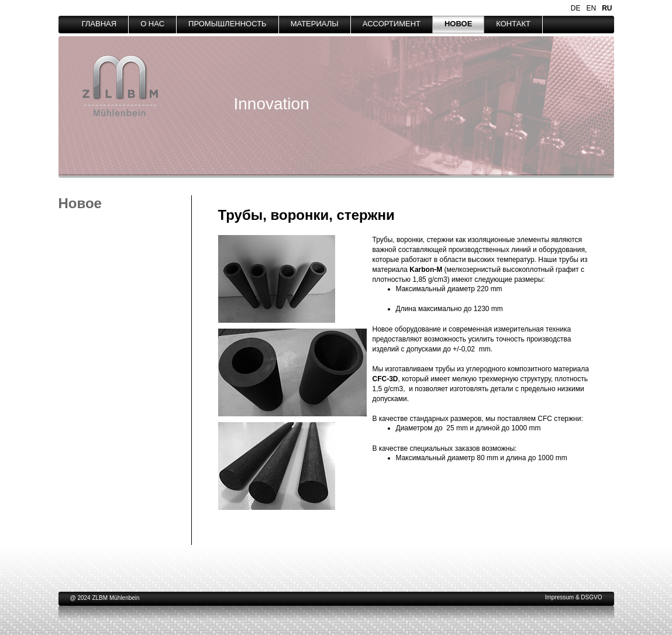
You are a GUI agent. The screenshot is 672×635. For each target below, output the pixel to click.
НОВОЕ (458, 24)
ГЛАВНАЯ (99, 24)
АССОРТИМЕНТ (392, 24)
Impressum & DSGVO (574, 597)
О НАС (152, 24)
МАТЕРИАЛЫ (315, 24)
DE (576, 8)
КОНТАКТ (513, 24)
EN (591, 8)
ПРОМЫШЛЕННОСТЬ (228, 24)
